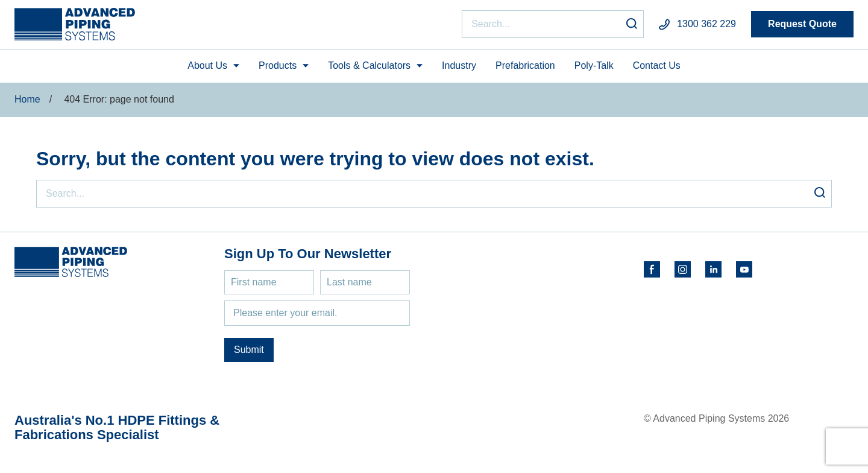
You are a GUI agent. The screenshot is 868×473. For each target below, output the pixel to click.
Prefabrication (525, 65)
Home (27, 99)
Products (278, 65)
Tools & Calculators (369, 65)
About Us (207, 65)
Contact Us (657, 65)
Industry (459, 65)
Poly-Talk (594, 65)
